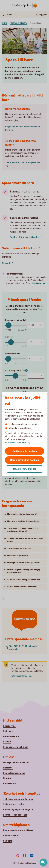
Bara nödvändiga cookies (25, 460)
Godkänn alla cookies (25, 451)
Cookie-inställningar (25, 469)
